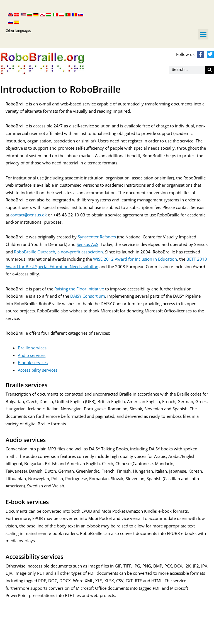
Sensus (83, 244)
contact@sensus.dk (29, 215)
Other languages (19, 30)
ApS (94, 244)
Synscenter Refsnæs (97, 237)
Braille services (32, 348)
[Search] (210, 70)
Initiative (96, 289)
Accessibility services (38, 370)
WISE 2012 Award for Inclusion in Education (135, 259)
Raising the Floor (71, 289)
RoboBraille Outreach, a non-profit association (58, 252)
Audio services (32, 355)
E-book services (33, 362)
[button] (203, 34)
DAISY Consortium (88, 296)
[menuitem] (10, 14)
